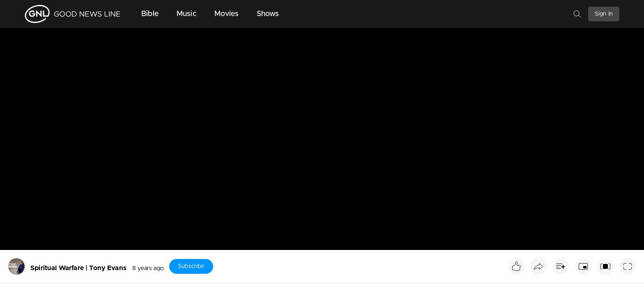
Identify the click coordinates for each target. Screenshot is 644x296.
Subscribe (191, 266)
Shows (268, 14)
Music (186, 14)
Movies (227, 14)
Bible (150, 14)
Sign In (604, 14)
